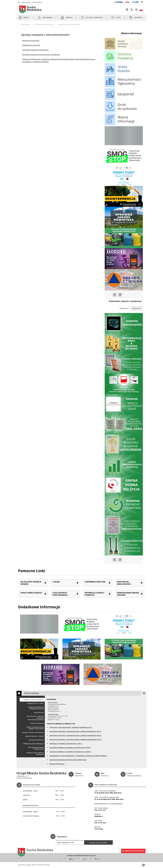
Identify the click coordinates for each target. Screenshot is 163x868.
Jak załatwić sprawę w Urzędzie (44, 24)
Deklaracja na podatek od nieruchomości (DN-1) (66, 744)
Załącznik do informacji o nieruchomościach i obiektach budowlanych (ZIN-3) (75, 739)
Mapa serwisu (26, 2)
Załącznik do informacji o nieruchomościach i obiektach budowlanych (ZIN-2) (75, 735)
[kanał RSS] (142, 2)
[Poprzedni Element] (115, 295)
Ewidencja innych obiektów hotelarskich (35, 754)
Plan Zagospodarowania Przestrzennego (36, 748)
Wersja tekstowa (37, 2)
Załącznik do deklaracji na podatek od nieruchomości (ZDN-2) (70, 752)
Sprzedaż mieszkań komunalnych (35, 50)
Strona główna (25, 24)
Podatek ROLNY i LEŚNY (35, 703)
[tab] (137, 308)
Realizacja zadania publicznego (34, 744)
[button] (132, 10)
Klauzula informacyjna (57, 764)
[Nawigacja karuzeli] (117, 295)
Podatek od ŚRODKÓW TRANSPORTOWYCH (36, 708)
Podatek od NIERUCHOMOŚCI (34, 700)
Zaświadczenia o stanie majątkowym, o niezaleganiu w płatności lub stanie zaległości (78, 756)
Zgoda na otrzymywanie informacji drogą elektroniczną (68, 760)
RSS (19, 2)
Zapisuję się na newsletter (98, 843)
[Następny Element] (120, 295)
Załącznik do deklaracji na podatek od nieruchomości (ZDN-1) (70, 748)
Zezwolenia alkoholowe (36, 740)
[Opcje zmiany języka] (141, 10)
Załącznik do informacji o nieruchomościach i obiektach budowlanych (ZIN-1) (75, 731)
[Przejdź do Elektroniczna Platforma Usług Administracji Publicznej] (135, 2)
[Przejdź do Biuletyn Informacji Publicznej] (127, 2)
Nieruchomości (39, 713)
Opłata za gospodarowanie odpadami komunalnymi (35, 728)
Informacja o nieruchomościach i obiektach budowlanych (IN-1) (71, 727)
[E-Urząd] (119, 2)
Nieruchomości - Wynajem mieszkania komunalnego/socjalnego (35, 718)
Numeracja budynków (31, 41)
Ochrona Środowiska (37, 723)
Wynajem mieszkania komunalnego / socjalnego (41, 55)
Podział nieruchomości (31, 45)
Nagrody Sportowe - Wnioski (35, 736)
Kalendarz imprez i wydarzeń (125, 301)
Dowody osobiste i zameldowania (33, 732)
